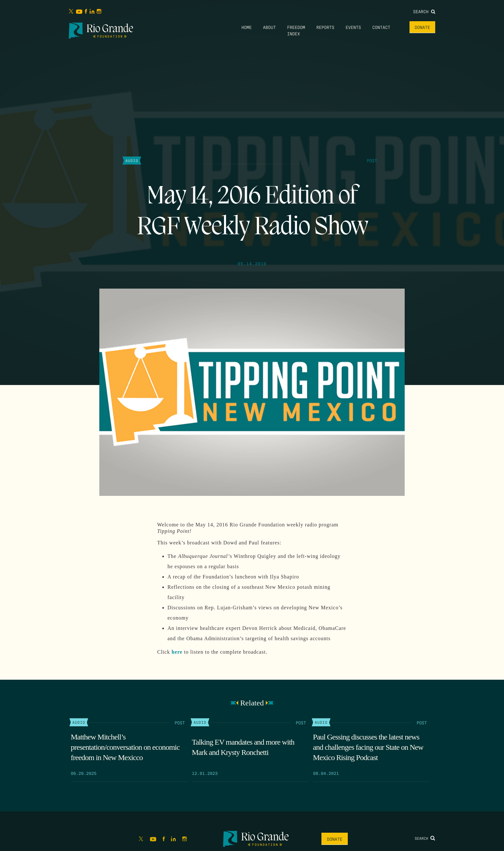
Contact (381, 27)
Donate (422, 27)
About (269, 27)
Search (424, 11)
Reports (325, 27)
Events (353, 27)
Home (247, 27)
